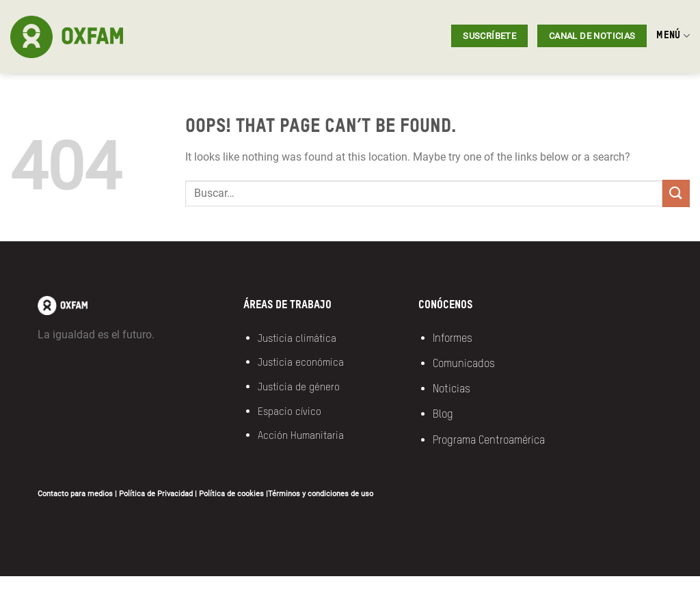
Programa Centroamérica (489, 441)
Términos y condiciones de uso (321, 494)
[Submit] (676, 193)
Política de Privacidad (156, 494)
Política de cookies (231, 494)
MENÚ (673, 36)
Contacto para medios (75, 494)
